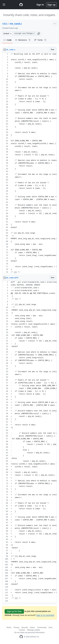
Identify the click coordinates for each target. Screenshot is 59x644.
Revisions (23, 40)
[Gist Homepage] (21, 5)
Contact (22, 630)
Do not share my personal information (30, 632)
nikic (5, 24)
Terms (9, 627)
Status (32, 627)
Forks (41, 40)
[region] (29, 163)
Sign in (40, 5)
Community (42, 627)
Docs (51, 627)
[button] (39, 34)
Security (25, 627)
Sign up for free (14, 611)
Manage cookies (34, 630)
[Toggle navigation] (4, 5)
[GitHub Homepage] (21, 637)
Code (7, 40)
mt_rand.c (16, 24)
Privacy (16, 627)
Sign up (51, 5)
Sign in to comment (45, 615)
